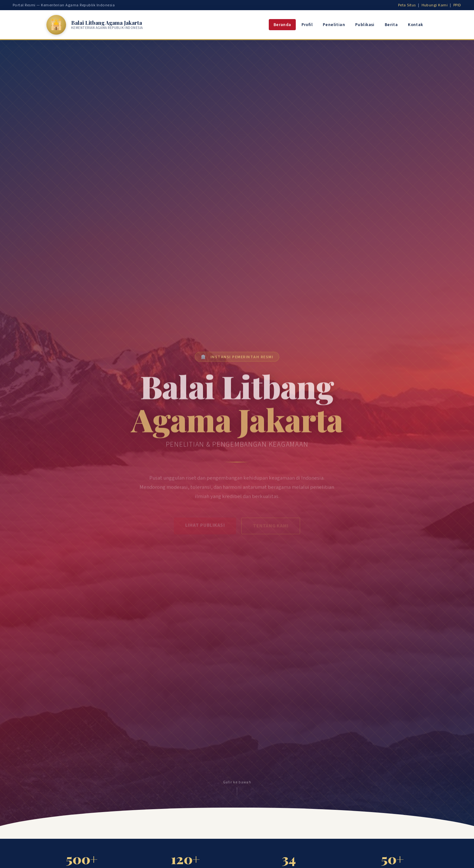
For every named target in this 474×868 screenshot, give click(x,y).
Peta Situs (407, 5)
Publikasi (365, 25)
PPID (457, 5)
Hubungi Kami (435, 5)
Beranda (282, 25)
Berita (391, 25)
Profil (307, 25)
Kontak (415, 25)
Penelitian (334, 25)
